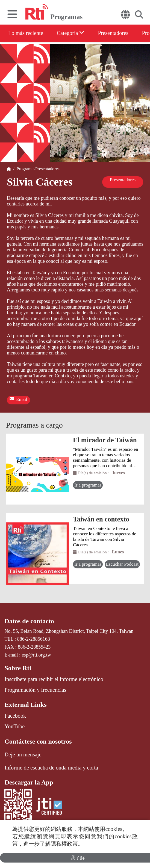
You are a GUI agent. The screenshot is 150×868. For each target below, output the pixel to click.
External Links (25, 705)
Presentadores (113, 33)
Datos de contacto (29, 621)
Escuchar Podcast (122, 564)
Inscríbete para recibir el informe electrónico (54, 679)
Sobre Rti (18, 668)
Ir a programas (88, 485)
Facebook (15, 716)
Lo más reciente (26, 33)
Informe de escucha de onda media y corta (51, 768)
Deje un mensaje (23, 754)
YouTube (14, 726)
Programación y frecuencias (35, 690)
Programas (25, 169)
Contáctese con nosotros (38, 741)
